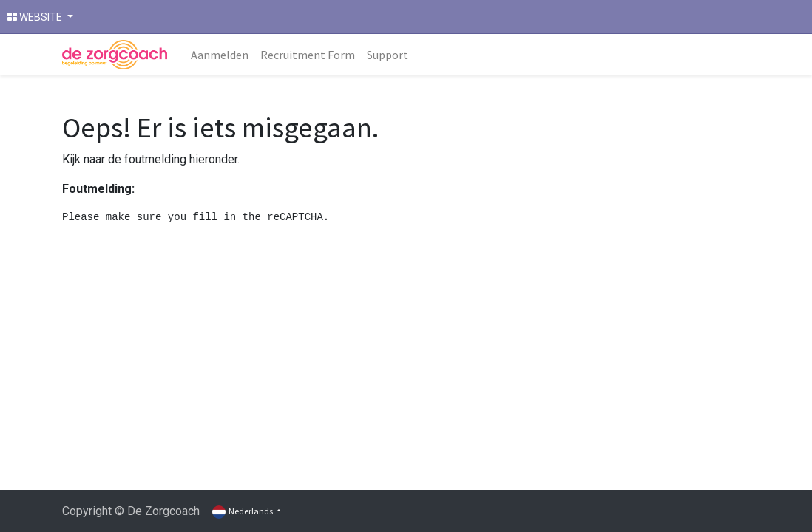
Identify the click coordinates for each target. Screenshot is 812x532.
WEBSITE (36, 17)
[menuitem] (220, 55)
